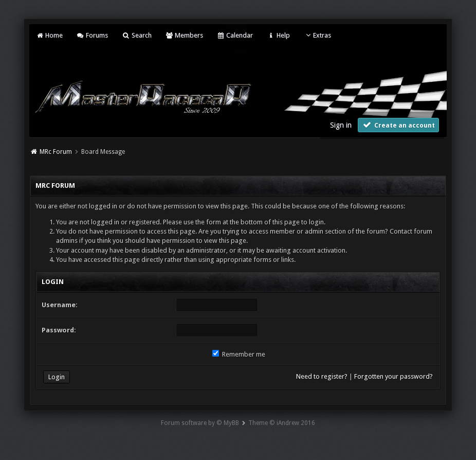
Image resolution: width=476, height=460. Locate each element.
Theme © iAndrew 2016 (282, 423)
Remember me (239, 354)
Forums (92, 35)
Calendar (235, 35)
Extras (317, 35)
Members (184, 35)
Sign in (341, 125)
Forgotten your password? (393, 376)
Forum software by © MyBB (200, 423)
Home (49, 35)
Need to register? (322, 376)
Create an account (398, 125)
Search (136, 35)
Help (278, 35)
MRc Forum (56, 152)
